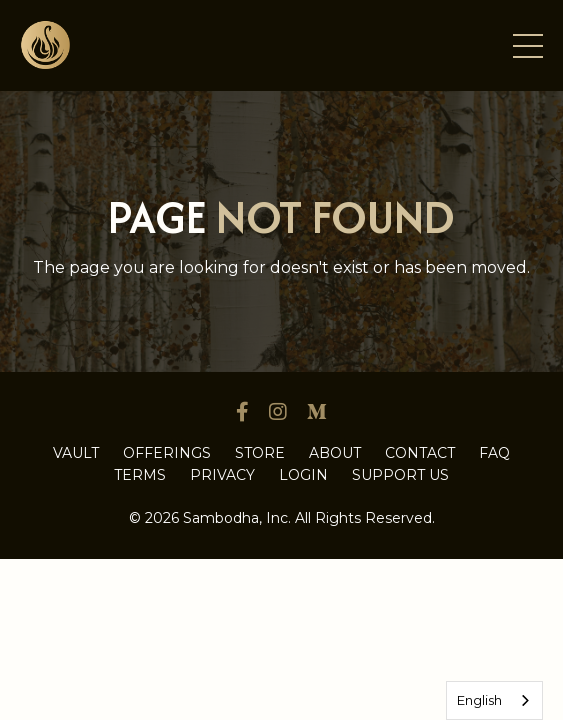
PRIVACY (222, 475)
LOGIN (303, 475)
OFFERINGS (167, 453)
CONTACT (420, 453)
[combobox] (494, 700)
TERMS (140, 475)
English (479, 700)
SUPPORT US (400, 475)
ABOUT (335, 453)
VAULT (76, 453)
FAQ (494, 453)
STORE (260, 453)
